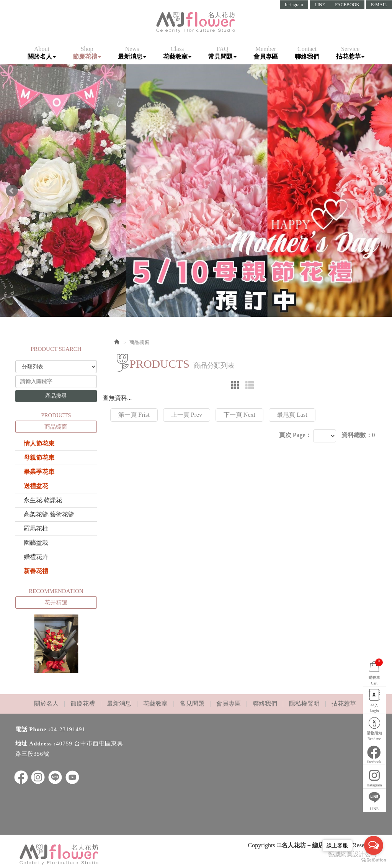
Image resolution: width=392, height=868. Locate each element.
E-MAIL (379, 5)
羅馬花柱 (36, 528)
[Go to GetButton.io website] (374, 860)
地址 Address (34, 744)
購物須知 (374, 736)
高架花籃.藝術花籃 (49, 514)
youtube (72, 777)
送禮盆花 (36, 486)
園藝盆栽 (36, 543)
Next (380, 191)
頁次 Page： (295, 435)
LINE (320, 5)
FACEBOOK (347, 5)
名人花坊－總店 (196, 22)
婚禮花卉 (36, 557)
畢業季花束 (39, 472)
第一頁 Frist (134, 415)
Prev (12, 191)
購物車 (374, 671)
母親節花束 (39, 458)
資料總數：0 (358, 435)
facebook (375, 761)
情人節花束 (39, 443)
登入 (374, 708)
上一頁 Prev (187, 415)
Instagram (294, 5)
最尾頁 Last (292, 415)
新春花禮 (36, 571)
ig (38, 777)
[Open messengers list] (374, 845)
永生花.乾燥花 (43, 500)
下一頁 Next (239, 415)
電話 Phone (31, 729)
